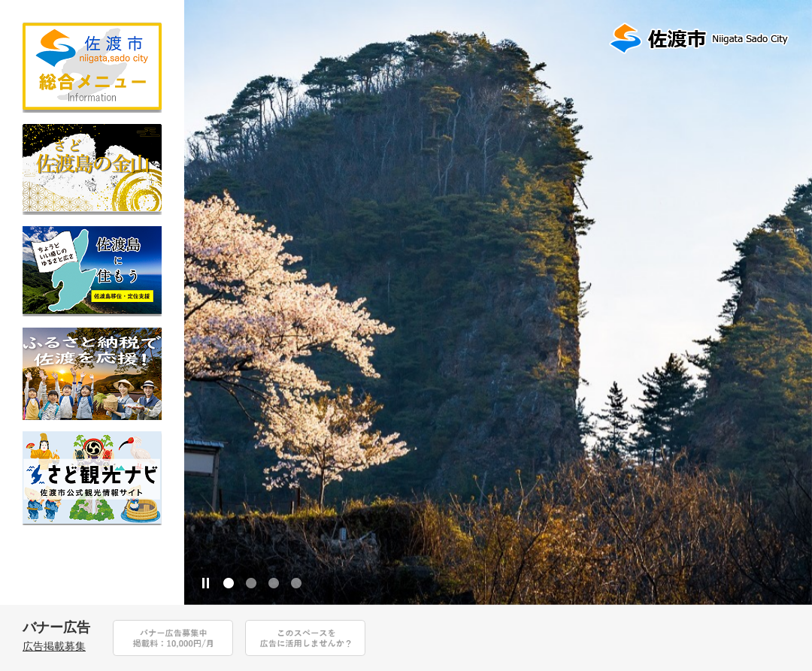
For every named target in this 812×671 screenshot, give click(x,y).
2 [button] (251, 583)
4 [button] (296, 583)
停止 (206, 583)
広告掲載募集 (54, 646)
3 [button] (274, 583)
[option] (498, 302)
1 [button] (229, 583)
